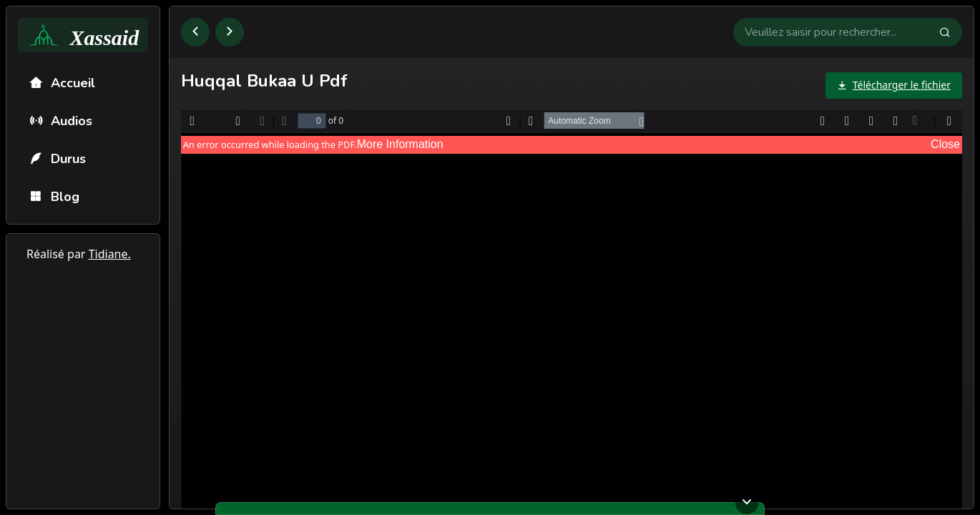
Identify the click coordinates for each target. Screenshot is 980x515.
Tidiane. (110, 254)
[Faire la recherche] (951, 32)
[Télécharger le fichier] (894, 85)
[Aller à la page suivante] (230, 32)
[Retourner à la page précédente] (195, 32)
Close (945, 144)
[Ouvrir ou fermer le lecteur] (747, 503)
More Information (400, 144)
